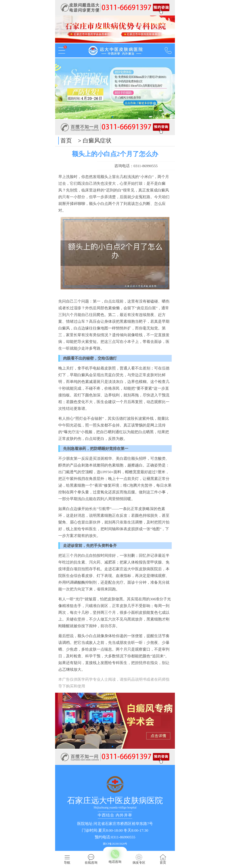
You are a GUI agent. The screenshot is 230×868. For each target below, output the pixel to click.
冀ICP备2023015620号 (115, 844)
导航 (67, 859)
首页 (66, 141)
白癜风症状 (97, 141)
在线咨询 (91, 859)
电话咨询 (115, 857)
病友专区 (139, 859)
